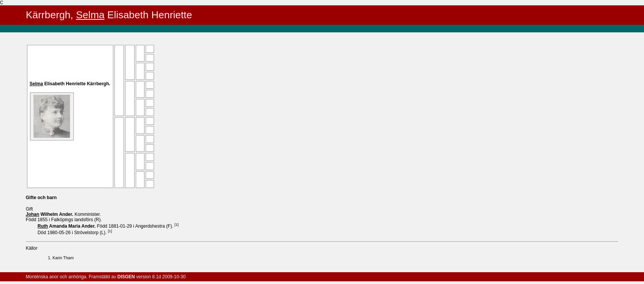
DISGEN (126, 277)
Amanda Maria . (67, 226)
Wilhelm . (50, 214)
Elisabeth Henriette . (70, 84)
